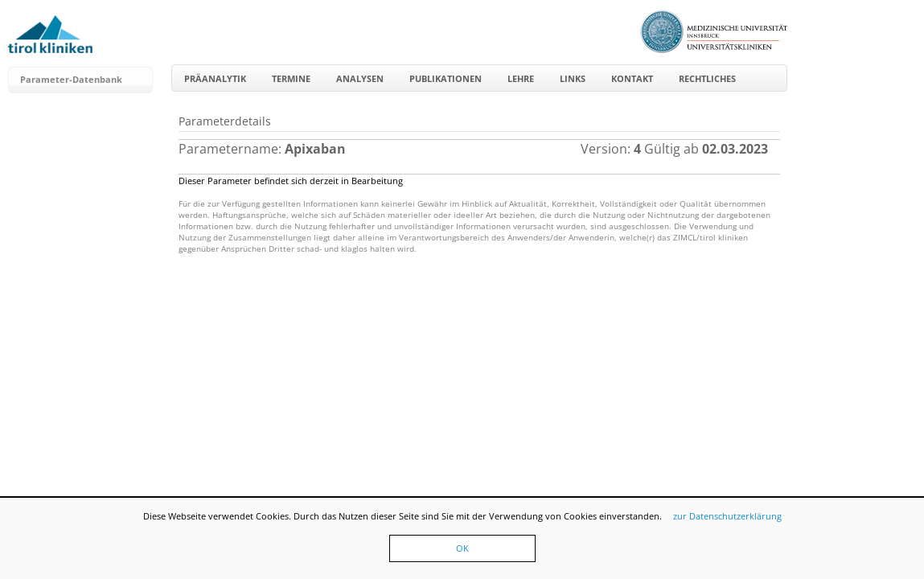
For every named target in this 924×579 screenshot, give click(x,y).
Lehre (521, 78)
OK (462, 548)
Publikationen (446, 78)
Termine (291, 78)
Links (573, 78)
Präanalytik (215, 78)
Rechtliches (707, 78)
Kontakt (632, 78)
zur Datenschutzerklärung (727, 516)
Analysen (360, 78)
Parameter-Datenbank (71, 79)
